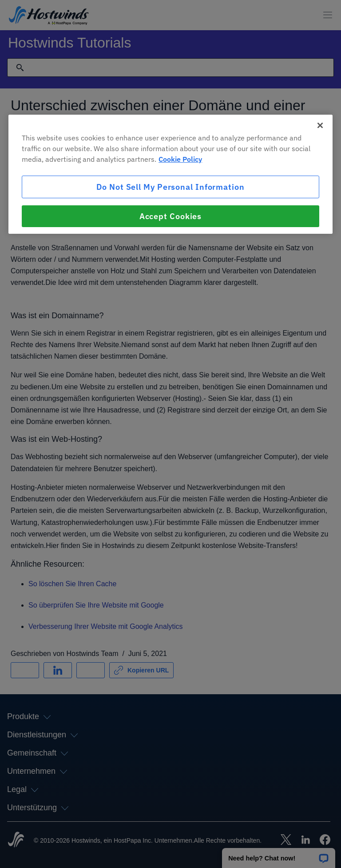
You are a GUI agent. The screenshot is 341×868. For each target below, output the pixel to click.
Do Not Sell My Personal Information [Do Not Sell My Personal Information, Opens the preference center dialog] (170, 187)
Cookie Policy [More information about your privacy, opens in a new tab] (180, 159)
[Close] (320, 125)
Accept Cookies (171, 216)
